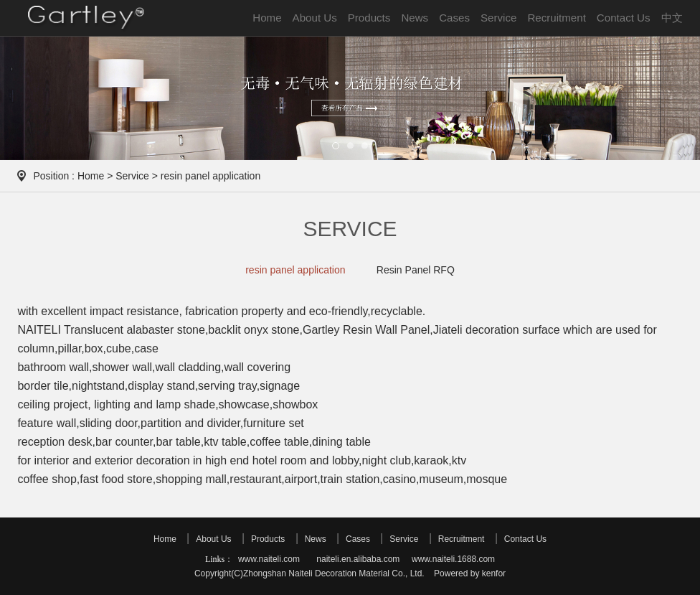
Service (498, 18)
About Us (315, 18)
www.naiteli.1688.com (453, 559)
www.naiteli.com (269, 559)
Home (267, 18)
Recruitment (556, 18)
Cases (454, 18)
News (415, 18)
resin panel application (295, 270)
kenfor (494, 573)
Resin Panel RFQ (416, 270)
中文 (672, 18)
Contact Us (624, 18)
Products (369, 18)
